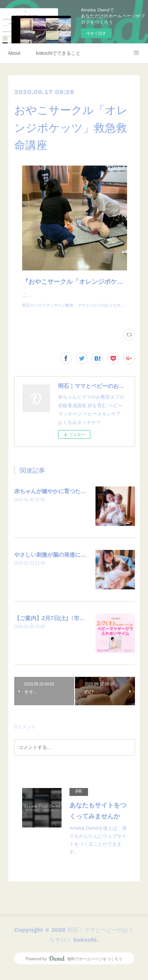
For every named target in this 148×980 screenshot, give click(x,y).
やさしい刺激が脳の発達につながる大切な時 (69, 563)
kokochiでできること (58, 53)
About (14, 53)
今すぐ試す (96, 33)
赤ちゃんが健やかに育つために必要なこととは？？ (78, 499)
